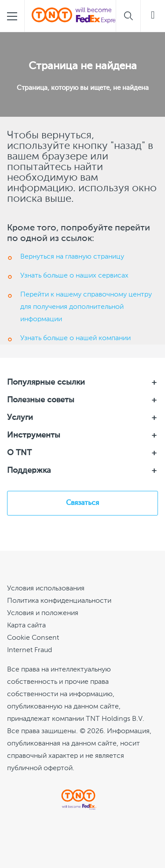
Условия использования (46, 589)
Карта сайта (26, 626)
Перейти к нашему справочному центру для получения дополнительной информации (86, 307)
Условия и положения (43, 613)
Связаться (82, 503)
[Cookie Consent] (33, 638)
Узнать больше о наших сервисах (74, 276)
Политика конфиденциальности (59, 601)
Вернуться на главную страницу (72, 257)
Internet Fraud (29, 650)
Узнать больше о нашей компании (75, 338)
